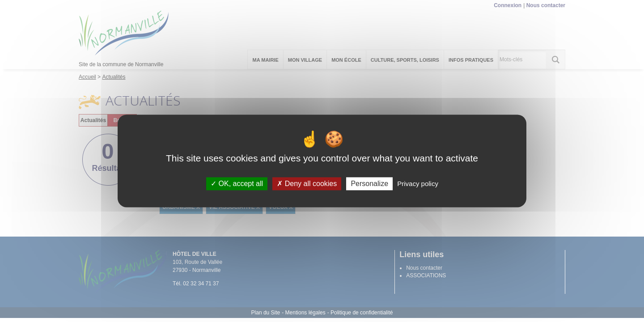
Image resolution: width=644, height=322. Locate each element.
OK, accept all (237, 184)
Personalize (369, 184)
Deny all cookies (307, 184)
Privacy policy (418, 184)
